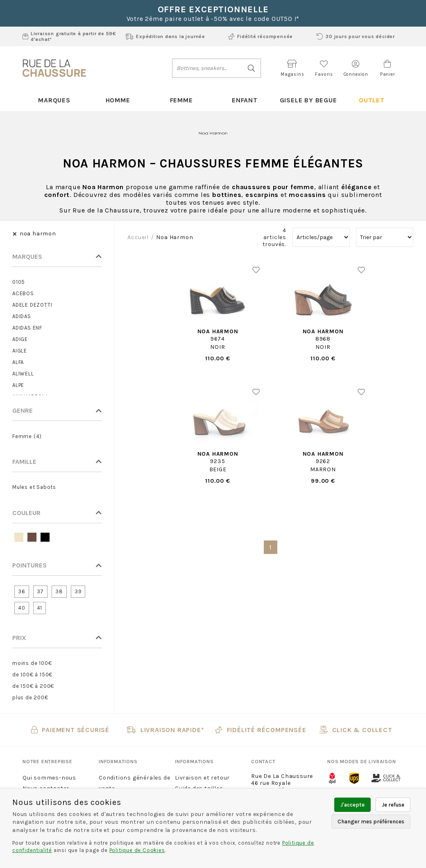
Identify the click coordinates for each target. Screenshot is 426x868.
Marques (54, 100)
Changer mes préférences (371, 822)
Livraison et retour (202, 778)
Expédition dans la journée (165, 36)
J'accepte (352, 805)
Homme (118, 100)
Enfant (245, 100)
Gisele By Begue (308, 100)
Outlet (372, 100)
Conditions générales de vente (134, 783)
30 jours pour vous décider (356, 36)
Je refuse (393, 805)
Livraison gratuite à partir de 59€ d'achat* (69, 36)
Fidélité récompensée (261, 36)
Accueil (138, 237)
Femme (181, 100)
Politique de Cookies (137, 850)
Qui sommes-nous (49, 778)
